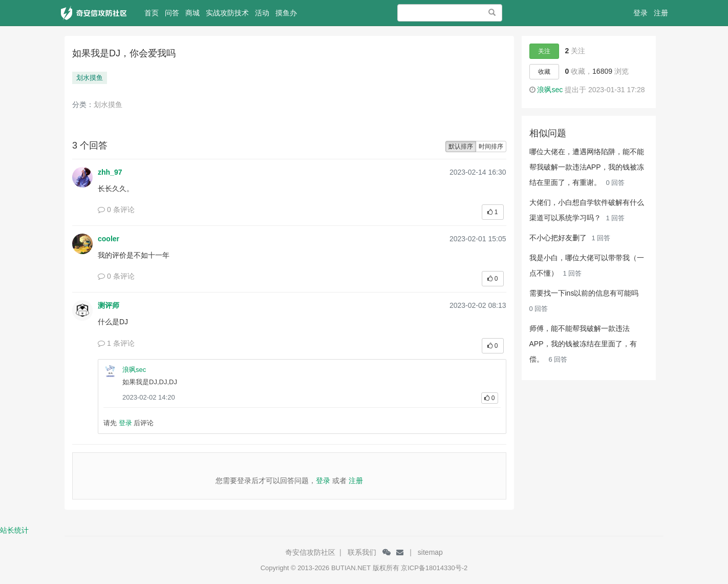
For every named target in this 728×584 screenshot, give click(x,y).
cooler (109, 239)
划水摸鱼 (90, 78)
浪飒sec (134, 370)
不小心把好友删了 (559, 238)
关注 (544, 51)
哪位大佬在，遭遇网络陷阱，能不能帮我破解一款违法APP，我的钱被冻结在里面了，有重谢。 (587, 167)
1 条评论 (116, 343)
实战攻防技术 (227, 13)
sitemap (430, 552)
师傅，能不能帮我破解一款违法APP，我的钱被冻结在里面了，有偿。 (583, 344)
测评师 (109, 305)
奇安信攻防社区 (310, 552)
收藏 (544, 72)
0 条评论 (116, 210)
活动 (262, 13)
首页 (153, 16)
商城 (192, 13)
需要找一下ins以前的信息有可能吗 (584, 293)
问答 (172, 13)
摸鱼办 (286, 13)
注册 (661, 13)
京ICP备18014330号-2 (434, 568)
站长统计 (14, 530)
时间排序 (491, 147)
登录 (640, 13)
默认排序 (461, 147)
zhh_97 (110, 172)
